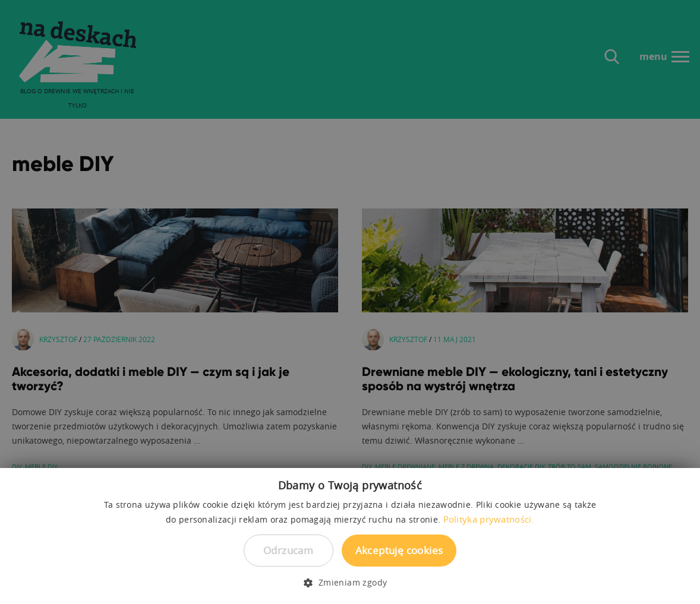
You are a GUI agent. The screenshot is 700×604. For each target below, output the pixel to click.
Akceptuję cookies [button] (399, 550)
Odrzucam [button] (288, 550)
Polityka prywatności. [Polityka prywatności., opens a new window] (489, 519)
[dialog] (350, 302)
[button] (350, 583)
